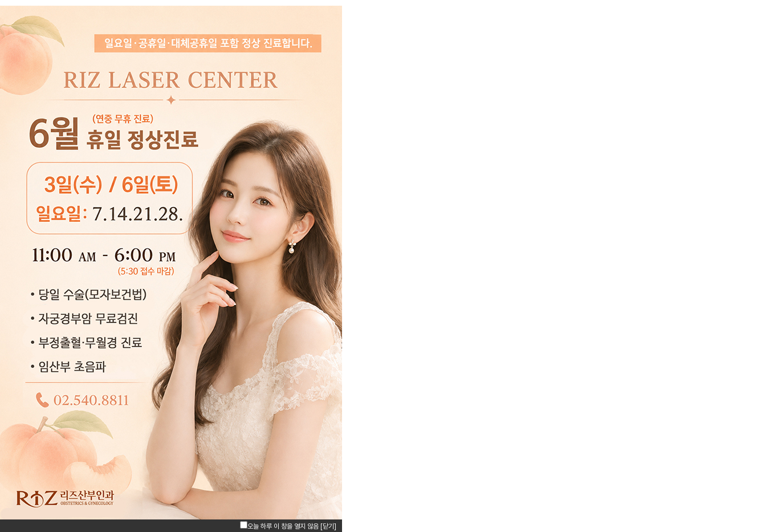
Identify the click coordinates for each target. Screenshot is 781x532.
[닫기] (328, 526)
